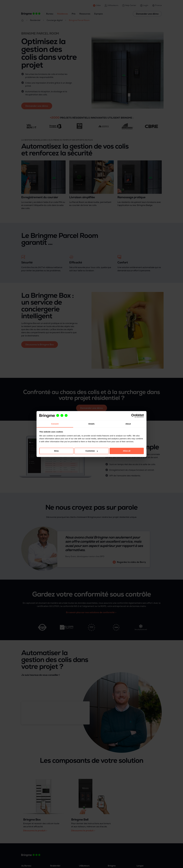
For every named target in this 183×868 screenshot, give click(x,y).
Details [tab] (91, 424)
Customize (92, 451)
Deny (56, 451)
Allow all (127, 451)
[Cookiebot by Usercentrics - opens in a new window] (133, 416)
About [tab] (128, 424)
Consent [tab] (55, 424)
